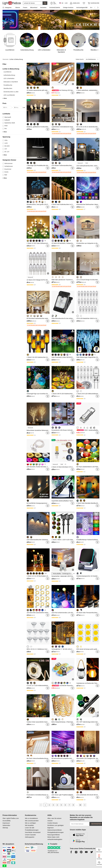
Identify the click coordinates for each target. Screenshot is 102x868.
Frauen (25, 8)
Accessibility (7, 821)
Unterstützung (99, 864)
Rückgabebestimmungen (56, 832)
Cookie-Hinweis (53, 823)
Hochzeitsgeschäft (82, 8)
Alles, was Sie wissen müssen (54, 819)
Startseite (6, 59)
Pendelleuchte (8, 85)
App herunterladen (99, 858)
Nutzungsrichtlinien (54, 835)
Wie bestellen (29, 825)
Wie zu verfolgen (30, 823)
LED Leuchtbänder (9, 95)
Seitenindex (6, 825)
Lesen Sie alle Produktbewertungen (32, 829)
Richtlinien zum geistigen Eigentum (56, 826)
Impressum (6, 823)
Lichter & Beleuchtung (16, 59)
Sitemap (5, 828)
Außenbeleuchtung (9, 75)
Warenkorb (99, 850)
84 (80, 805)
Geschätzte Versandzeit (33, 832)
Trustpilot (52, 844)
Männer (18, 8)
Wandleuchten (8, 88)
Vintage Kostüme (68, 8)
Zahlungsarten (30, 837)
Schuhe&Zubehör (55, 8)
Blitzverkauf (34, 8)
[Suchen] (33, 3)
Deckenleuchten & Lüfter (11, 92)
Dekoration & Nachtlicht (11, 82)
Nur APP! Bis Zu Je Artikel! (55, 3)
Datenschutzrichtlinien (55, 830)
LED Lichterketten (9, 78)
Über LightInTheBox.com (11, 818)
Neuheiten (43, 8)
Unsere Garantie (30, 835)
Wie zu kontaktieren (31, 818)
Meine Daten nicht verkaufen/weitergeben (55, 838)
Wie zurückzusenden (32, 821)
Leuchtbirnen (7, 72)
